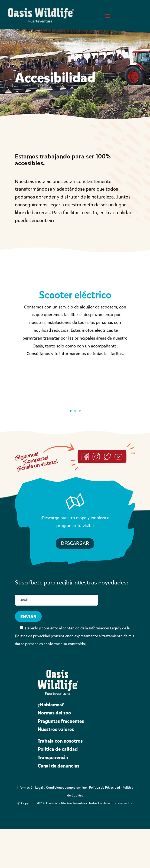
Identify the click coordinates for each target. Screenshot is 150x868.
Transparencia (53, 758)
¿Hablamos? (51, 705)
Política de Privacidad (105, 788)
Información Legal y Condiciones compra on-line (52, 788)
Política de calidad (58, 749)
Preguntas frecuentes (61, 721)
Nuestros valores (56, 729)
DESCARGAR (75, 543)
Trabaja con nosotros (60, 741)
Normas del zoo (54, 713)
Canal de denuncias (58, 766)
